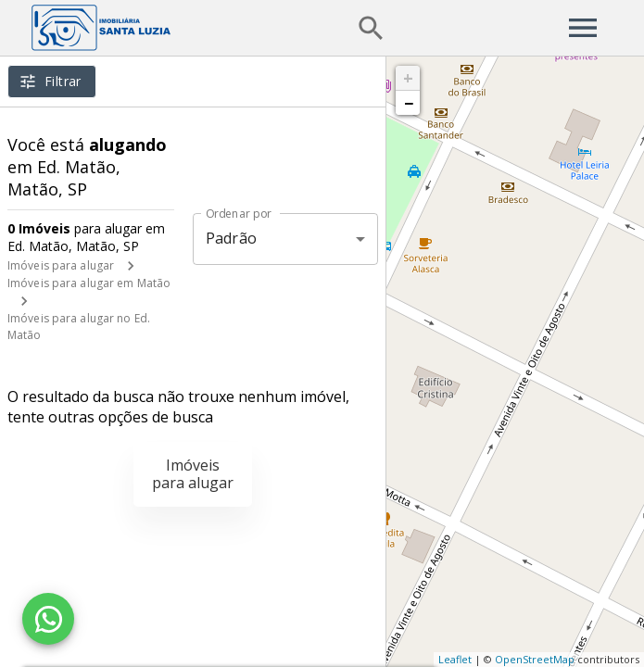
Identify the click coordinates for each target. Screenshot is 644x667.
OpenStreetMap (535, 659)
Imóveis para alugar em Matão (89, 283)
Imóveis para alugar (61, 265)
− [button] (409, 103)
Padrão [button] (231, 238)
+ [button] (408, 78)
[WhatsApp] (48, 619)
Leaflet (455, 659)
